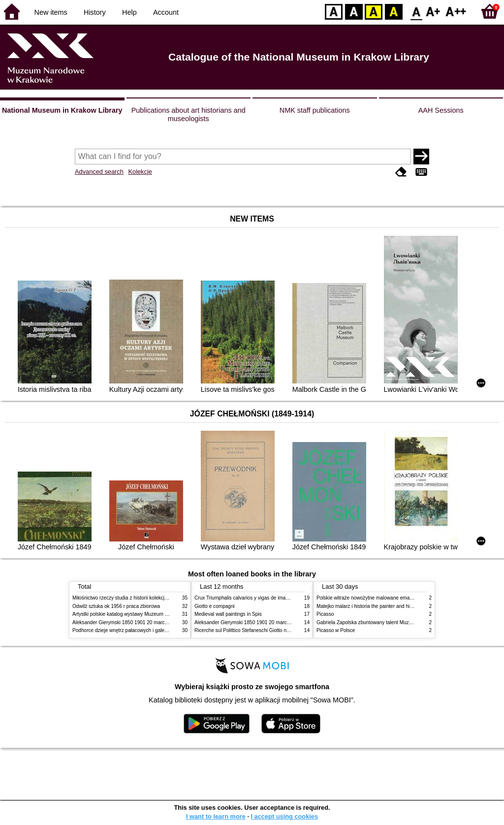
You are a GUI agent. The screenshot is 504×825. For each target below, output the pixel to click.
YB (373, 11)
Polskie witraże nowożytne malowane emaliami (368, 598)
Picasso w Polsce (336, 630)
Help (129, 12)
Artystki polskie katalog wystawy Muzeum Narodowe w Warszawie (145, 614)
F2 (456, 11)
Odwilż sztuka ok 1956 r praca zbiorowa (116, 606)
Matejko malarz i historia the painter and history (368, 606)
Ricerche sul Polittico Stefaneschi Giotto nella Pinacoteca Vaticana (268, 630)
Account (166, 12)
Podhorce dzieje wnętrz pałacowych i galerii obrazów (130, 630)
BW (354, 11)
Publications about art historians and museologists (189, 114)
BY (394, 11)
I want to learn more (216, 816)
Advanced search (99, 172)
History (95, 12)
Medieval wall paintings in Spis (228, 614)
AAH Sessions (441, 110)
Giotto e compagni (215, 606)
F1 (433, 11)
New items (51, 12)
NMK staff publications (315, 110)
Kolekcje (140, 172)
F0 (416, 11)
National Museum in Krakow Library (62, 110)
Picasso (325, 614)
